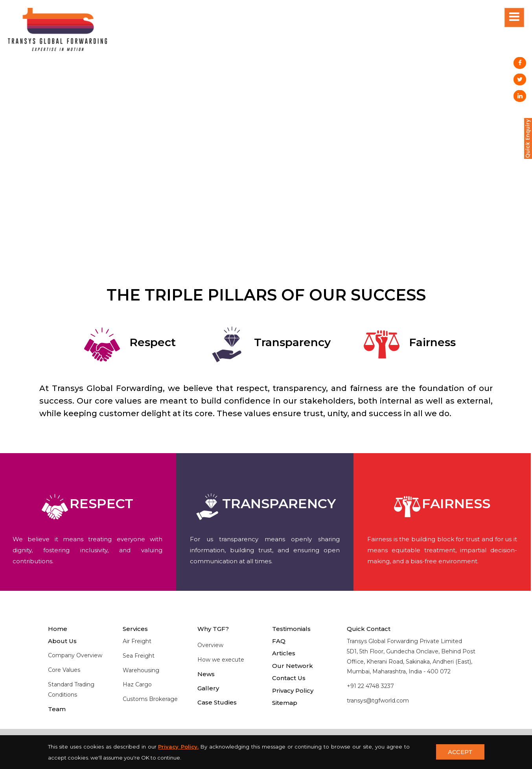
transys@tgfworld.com (378, 701)
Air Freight (137, 641)
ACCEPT (460, 752)
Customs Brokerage (150, 699)
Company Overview (75, 655)
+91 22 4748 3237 (370, 686)
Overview (210, 645)
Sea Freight (139, 656)
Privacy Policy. (178, 747)
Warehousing (141, 670)
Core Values (64, 670)
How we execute (221, 660)
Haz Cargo (137, 684)
